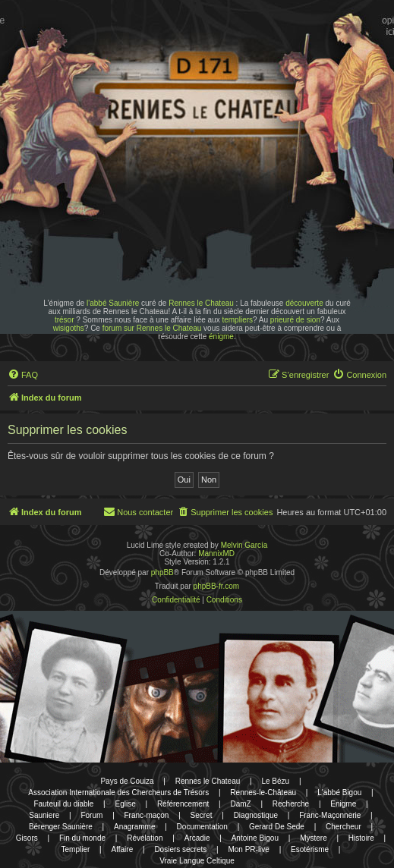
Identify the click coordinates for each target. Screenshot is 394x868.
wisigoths (69, 328)
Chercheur (344, 827)
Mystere (314, 838)
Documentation (202, 827)
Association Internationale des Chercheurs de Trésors (118, 793)
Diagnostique (256, 815)
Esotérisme (310, 849)
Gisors (27, 838)
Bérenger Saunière (61, 827)
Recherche (291, 804)
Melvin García (244, 545)
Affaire (122, 849)
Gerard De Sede (277, 827)
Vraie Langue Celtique (197, 861)
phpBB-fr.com (217, 586)
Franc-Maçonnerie (330, 815)
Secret (202, 815)
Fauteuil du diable (63, 804)
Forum (91, 815)
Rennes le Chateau (201, 303)
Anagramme (134, 827)
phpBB (162, 572)
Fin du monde (82, 838)
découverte (304, 303)
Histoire (361, 838)
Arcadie (197, 838)
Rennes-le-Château (263, 793)
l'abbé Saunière (113, 303)
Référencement (183, 804)
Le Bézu (275, 781)
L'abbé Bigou (339, 793)
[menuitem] (23, 375)
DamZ (240, 804)
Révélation (145, 838)
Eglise (125, 804)
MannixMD (216, 554)
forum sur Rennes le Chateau (152, 328)
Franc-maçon (147, 815)
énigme (221, 337)
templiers (237, 320)
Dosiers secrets (180, 849)
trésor (65, 320)
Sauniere (44, 815)
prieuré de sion (295, 320)
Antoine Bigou (255, 838)
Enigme (343, 804)
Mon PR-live (248, 849)
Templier (76, 849)
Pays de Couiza (127, 781)
